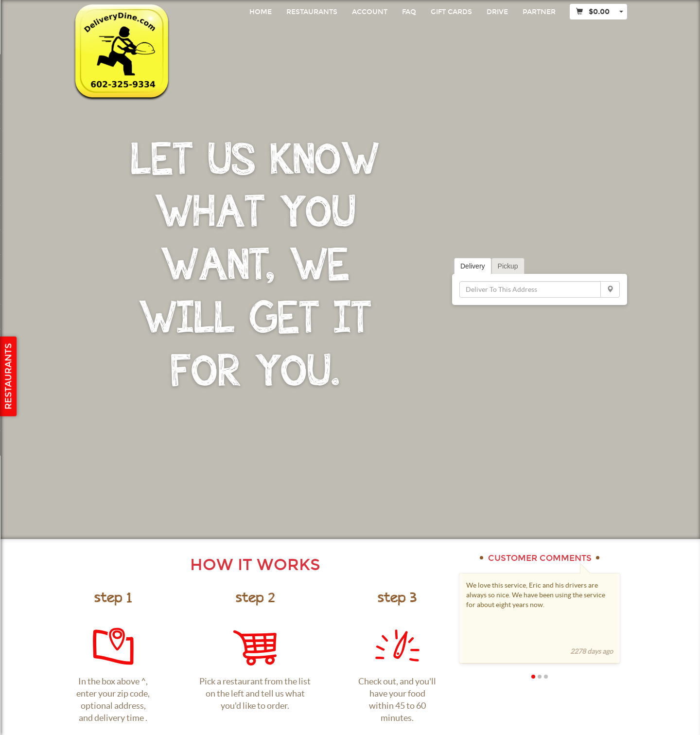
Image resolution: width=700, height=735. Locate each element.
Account (370, 12)
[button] (523, 676)
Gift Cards (451, 12)
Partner (539, 12)
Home (261, 12)
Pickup (508, 266)
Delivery (473, 266)
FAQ (409, 12)
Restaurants (312, 12)
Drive (497, 12)
